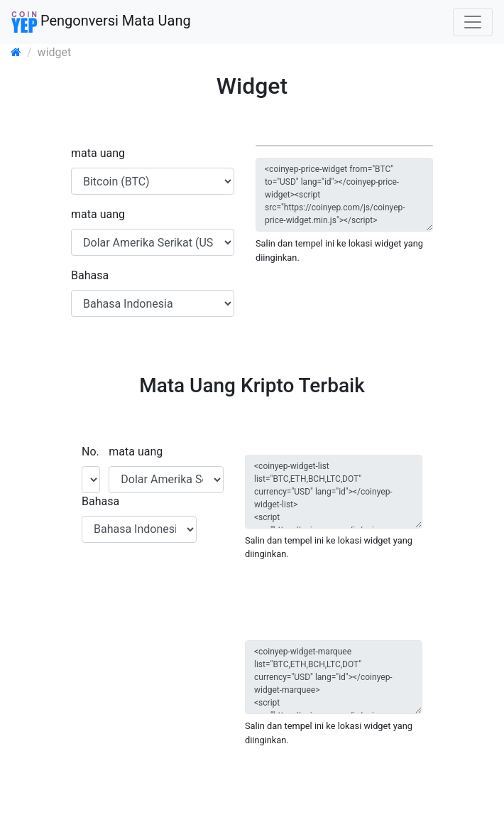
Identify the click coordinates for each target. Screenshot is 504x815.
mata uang (98, 153)
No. (91, 452)
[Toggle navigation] (473, 22)
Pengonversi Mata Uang (101, 22)
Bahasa (90, 275)
